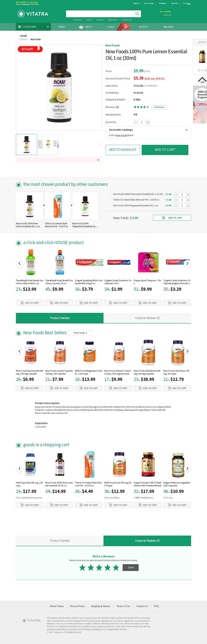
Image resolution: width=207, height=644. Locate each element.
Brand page (80, 333)
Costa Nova (78, 20)
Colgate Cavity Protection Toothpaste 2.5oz (118, 282)
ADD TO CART (165, 150)
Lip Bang (100, 20)
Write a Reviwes (159, 107)
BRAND (168, 27)
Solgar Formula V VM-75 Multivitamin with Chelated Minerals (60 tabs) (148, 485)
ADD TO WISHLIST (123, 150)
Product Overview (60, 318)
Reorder (175, 3)
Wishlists (163, 3)
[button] (18, 144)
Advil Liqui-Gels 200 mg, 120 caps (29, 484)
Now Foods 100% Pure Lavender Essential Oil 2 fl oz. (59, 484)
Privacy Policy (77, 606)
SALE (111, 27)
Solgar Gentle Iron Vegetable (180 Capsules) (177, 484)
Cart (185, 3)
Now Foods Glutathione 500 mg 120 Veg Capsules (147, 372)
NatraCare (167, 15)
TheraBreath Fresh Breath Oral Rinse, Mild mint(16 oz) (30, 282)
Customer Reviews (147, 318)
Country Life (127, 20)
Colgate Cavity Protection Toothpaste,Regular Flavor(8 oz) (177, 282)
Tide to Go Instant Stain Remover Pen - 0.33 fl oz (88, 484)
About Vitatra (57, 606)
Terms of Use (123, 606)
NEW (62, 27)
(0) (117, 107)
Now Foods (35, 39)
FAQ (156, 606)
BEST (89, 27)
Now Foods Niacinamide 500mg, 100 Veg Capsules (30, 372)
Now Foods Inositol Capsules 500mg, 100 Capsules (59, 372)
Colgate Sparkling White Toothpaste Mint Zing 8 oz (89, 282)
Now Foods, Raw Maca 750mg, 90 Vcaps (176, 372)
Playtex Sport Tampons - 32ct (147, 282)
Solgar (89, 20)
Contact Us (142, 606)
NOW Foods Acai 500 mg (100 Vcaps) (118, 484)
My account (149, 3)
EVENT (144, 27)
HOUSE (23, 36)
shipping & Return (101, 606)
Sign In (136, 3)
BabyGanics (113, 20)
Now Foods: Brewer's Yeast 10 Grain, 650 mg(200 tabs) (118, 372)
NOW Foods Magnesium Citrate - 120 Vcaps (89, 372)
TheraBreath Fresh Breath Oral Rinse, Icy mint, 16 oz (59, 282)
